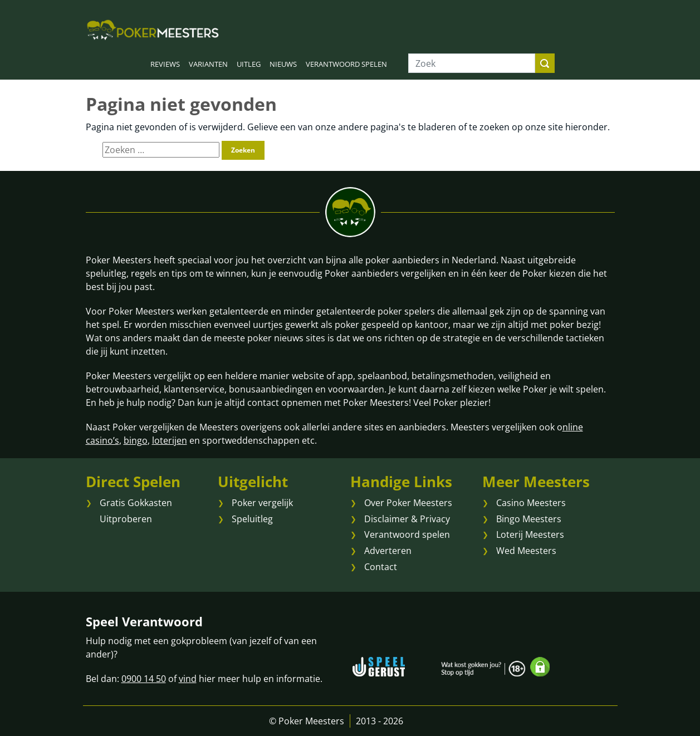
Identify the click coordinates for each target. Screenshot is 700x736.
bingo (136, 440)
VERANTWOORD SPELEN (346, 64)
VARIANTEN (208, 64)
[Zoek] (472, 63)
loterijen (170, 440)
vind (188, 679)
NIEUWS (283, 64)
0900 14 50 (144, 679)
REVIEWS (165, 64)
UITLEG (249, 64)
